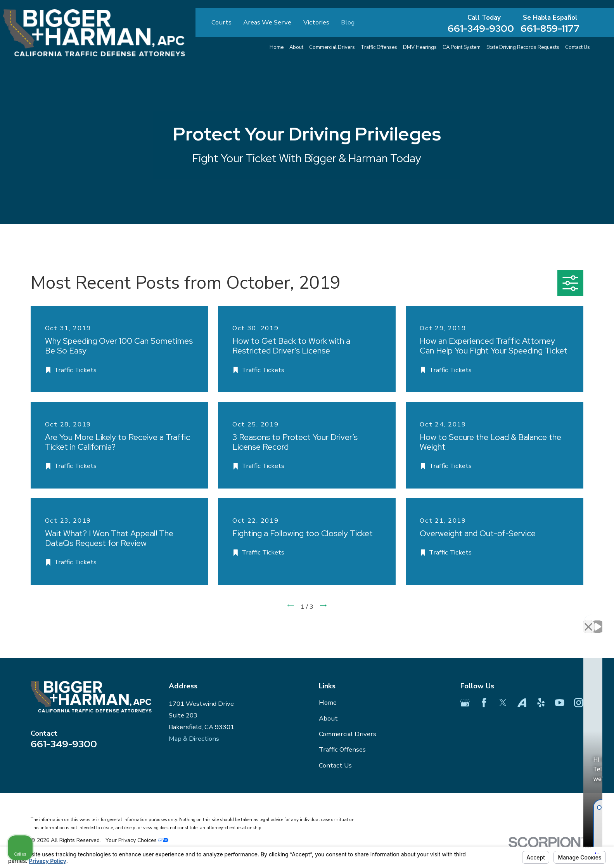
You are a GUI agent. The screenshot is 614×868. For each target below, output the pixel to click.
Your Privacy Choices (137, 840)
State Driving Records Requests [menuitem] (523, 47)
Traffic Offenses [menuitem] (379, 47)
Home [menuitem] (277, 47)
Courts (221, 22)
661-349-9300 (481, 29)
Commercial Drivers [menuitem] (332, 47)
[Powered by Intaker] (548, 852)
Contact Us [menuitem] (578, 47)
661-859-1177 (550, 29)
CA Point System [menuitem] (462, 47)
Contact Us (335, 765)
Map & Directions (194, 739)
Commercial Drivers (348, 734)
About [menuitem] (296, 47)
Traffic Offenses (342, 749)
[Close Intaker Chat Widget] (588, 620)
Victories (316, 22)
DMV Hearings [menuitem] (420, 47)
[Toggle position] (572, 620)
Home (328, 703)
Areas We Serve (267, 22)
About (328, 718)
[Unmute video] (477, 620)
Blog (348, 22)
